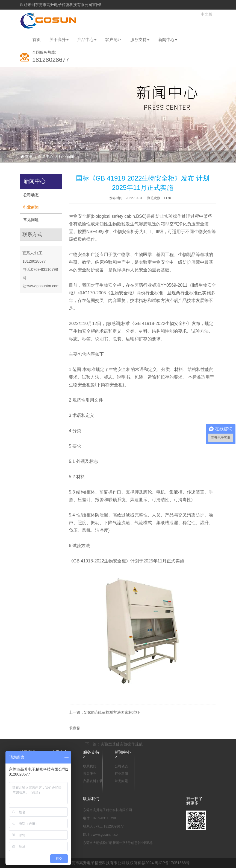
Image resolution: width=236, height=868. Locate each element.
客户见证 (113, 40)
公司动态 (31, 195)
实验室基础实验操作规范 (122, 744)
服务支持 (140, 40)
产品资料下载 (93, 781)
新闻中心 (168, 40)
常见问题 (31, 220)
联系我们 (90, 766)
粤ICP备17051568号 (172, 863)
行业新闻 (66, 156)
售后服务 (90, 774)
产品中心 (87, 40)
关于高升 (59, 40)
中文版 (206, 14)
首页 (37, 40)
